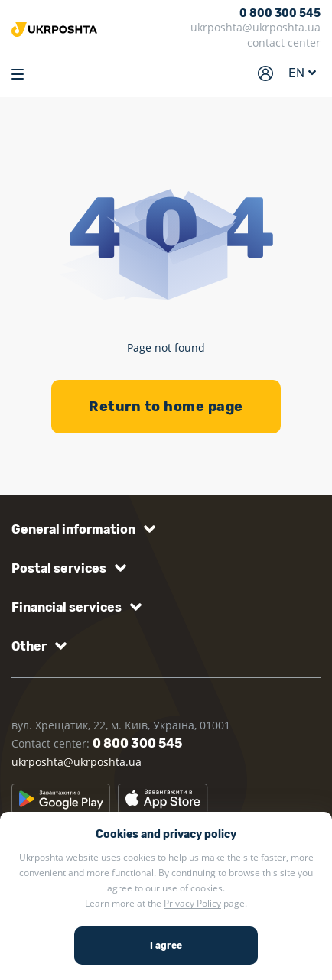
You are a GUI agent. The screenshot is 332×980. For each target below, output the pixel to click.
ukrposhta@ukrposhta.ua (256, 27)
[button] (81, 529)
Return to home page (166, 407)
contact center (284, 42)
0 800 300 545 (280, 14)
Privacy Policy (192, 903)
